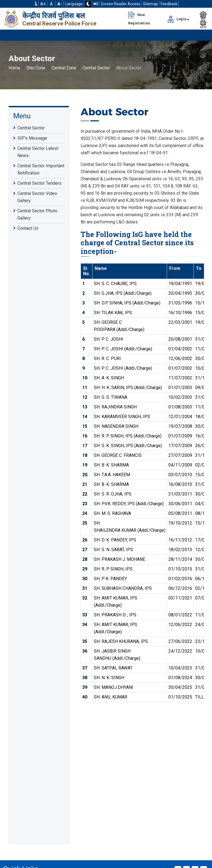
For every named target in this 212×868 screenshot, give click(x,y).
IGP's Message (32, 138)
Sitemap (150, 4)
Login (177, 19)
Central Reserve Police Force (59, 24)
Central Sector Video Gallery (37, 197)
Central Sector (96, 68)
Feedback (169, 4)
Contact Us (28, 228)
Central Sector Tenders (39, 183)
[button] (36, 4)
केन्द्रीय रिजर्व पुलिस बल (54, 16)
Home (14, 68)
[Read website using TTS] (96, 4)
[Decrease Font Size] (60, 4)
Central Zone (64, 68)
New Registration (139, 18)
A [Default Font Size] (51, 4)
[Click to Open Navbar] (201, 35)
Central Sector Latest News (38, 152)
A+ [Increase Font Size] (43, 4)
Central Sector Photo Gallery (37, 214)
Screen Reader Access (120, 4)
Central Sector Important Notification (41, 169)
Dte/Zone (36, 68)
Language (74, 4)
